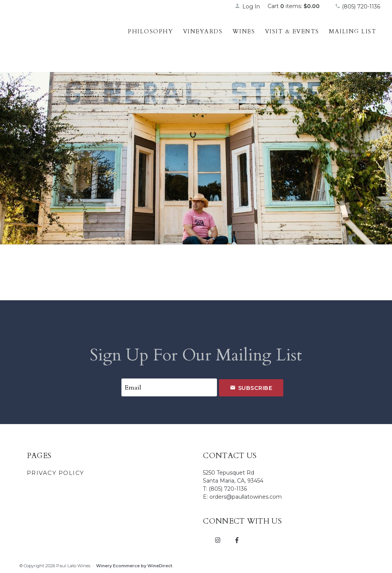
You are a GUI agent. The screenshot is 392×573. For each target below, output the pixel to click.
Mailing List (353, 31)
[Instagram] (218, 540)
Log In (247, 7)
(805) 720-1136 (358, 7)
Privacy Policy (56, 473)
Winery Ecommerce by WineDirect (134, 566)
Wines (244, 31)
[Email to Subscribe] (169, 387)
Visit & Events (292, 31)
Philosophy (150, 31)
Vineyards (203, 31)
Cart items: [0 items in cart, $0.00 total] (294, 6)
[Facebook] (237, 540)
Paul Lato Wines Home (62, 40)
